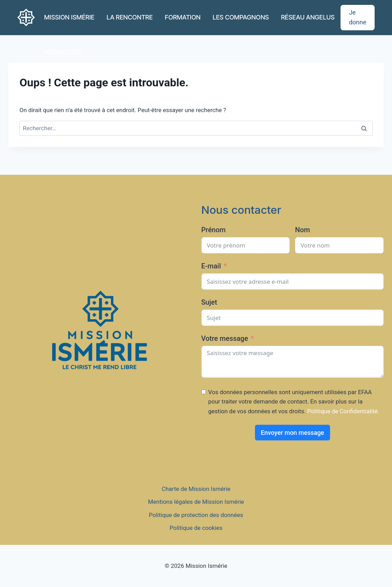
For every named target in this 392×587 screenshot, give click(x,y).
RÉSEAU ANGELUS (308, 17)
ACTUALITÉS (63, 52)
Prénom (214, 230)
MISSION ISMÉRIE (69, 17)
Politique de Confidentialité (342, 411)
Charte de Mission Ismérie (196, 489)
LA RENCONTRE (130, 17)
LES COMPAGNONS (241, 17)
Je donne (358, 17)
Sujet (209, 302)
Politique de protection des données (196, 515)
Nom (302, 230)
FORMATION (183, 17)
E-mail (211, 266)
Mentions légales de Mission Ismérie (196, 502)
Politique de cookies (196, 528)
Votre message (225, 338)
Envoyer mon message (293, 433)
